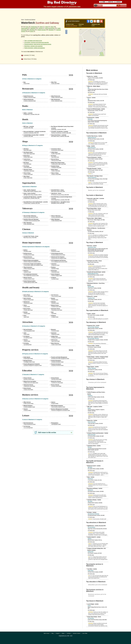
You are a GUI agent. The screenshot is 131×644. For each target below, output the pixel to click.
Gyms (25, 316)
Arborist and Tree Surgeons (58, 257)
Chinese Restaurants (29, 100)
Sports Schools (27, 298)
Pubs (27, 27)
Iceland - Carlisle (91, 314)
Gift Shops (26, 149)
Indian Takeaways (55, 219)
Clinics (25, 305)
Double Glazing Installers (30, 281)
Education (51, 30)
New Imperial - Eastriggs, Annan (95, 176)
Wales (63, 633)
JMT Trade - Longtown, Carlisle (95, 407)
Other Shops (27, 176)
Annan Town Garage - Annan (94, 617)
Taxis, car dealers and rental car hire (33, 41)
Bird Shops (26, 163)
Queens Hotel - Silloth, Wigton (95, 218)
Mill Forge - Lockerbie (29, 126)
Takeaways (33, 28)
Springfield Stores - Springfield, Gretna (60, 202)
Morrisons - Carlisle (92, 246)
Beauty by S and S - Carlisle (94, 466)
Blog (53, 633)
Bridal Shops (27, 156)
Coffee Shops (54, 152)
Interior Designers (55, 274)
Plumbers (53, 267)
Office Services (27, 402)
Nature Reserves (55, 343)
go (119, 5)
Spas (52, 312)
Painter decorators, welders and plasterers (35, 48)
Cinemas (41, 28)
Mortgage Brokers (28, 361)
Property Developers (56, 361)
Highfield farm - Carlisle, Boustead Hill (96, 526)
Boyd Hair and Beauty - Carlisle (95, 488)
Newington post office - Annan (95, 261)
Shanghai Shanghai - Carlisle (94, 169)
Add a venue (46, 633)
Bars (25, 82)
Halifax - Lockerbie (28, 113)
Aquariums (54, 333)
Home (23, 20)
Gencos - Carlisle (91, 98)
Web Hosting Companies (57, 406)
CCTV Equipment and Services (59, 260)
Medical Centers (55, 305)
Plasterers (26, 271)
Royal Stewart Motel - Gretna (94, 208)
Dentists (26, 312)
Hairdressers (27, 302)
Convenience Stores (56, 149)
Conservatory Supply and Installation (32, 264)
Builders (26, 250)
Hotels (47, 27)
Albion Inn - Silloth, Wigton (94, 86)
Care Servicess (55, 295)
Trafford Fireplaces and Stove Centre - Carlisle (96, 393)
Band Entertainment (28, 423)
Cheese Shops (27, 173)
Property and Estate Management (59, 357)
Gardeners (54, 250)
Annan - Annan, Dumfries (30, 193)
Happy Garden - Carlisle (93, 367)
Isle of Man (85, 633)
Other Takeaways (28, 223)
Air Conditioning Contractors (30, 274)
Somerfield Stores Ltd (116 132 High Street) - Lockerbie (62, 198)
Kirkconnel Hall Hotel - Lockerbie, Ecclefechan (35, 132)
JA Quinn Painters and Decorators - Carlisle (98, 433)
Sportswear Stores (56, 309)
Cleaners (26, 409)
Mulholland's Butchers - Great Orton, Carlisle (96, 284)
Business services (30, 395)
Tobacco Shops (55, 173)
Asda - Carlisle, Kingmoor (30, 190)
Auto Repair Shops (28, 152)
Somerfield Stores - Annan (57, 190)
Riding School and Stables (30, 381)
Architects (54, 278)
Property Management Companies (32, 364)
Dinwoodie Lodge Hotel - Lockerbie (96, 198)
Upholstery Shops (28, 170)
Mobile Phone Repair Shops (58, 163)
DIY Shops (54, 156)
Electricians (54, 271)
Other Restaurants (56, 100)
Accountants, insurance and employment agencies (37, 42)
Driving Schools (55, 378)
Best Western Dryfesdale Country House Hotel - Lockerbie (63, 127)
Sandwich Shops (55, 166)
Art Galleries (27, 336)
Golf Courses (54, 340)
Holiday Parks (55, 336)
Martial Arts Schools (56, 381)
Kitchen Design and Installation (31, 260)
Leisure (32, 31)
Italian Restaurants (56, 96)
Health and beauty (31, 287)
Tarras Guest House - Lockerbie (59, 135)
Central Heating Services (57, 253)
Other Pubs (54, 82)
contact (119, 2)
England (58, 633)
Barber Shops (54, 170)
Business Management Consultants (60, 409)
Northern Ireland (77, 633)
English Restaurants (28, 96)
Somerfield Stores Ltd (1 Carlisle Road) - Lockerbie (36, 202)
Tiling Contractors (28, 267)
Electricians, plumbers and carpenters (34, 46)
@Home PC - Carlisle (92, 296)
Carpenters (54, 264)
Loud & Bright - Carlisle (93, 604)
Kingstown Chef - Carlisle (93, 325)
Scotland (69, 633)
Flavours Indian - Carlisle (93, 346)
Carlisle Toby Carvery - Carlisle (95, 136)
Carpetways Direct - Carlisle (94, 446)
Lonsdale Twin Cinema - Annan (31, 236)
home (104, 2)
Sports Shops (27, 295)
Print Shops (26, 166)
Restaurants (34, 27)
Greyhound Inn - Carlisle (93, 118)
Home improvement (50, 28)
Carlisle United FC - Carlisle (94, 537)
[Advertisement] (65, 13)
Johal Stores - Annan (56, 193)
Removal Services (28, 257)
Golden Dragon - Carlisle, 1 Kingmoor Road (98, 357)
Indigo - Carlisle (91, 146)
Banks (41, 27)
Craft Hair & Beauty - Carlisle (94, 500)
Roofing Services (28, 253)
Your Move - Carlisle (92, 569)
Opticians (53, 302)
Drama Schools (27, 388)
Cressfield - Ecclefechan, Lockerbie (60, 132)
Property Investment (56, 364)
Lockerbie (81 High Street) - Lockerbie (33, 197)
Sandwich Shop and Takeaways (31, 219)
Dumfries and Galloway (30, 20)
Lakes (25, 333)
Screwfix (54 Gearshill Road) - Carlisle (96, 272)
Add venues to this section (47, 432)
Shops (52, 27)
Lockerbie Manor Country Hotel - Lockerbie (34, 135)
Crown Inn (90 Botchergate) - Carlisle (96, 109)
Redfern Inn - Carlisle (92, 76)
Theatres (26, 340)
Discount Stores (55, 159)
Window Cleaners (28, 278)
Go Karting (26, 343)
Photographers (55, 423)
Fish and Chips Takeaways (30, 216)
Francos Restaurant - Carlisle (94, 157)
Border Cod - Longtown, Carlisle (95, 337)
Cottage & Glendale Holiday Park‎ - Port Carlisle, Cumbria (97, 549)
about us (111, 2)
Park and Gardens (28, 329)
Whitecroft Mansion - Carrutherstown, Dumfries (96, 229)
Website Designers (28, 406)
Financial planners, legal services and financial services (38, 44)
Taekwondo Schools (28, 385)
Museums (54, 329)
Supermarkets (25, 28)
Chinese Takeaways (56, 216)
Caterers (53, 402)
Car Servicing (27, 426)
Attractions (32, 30)
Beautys (53, 298)
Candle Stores (27, 159)
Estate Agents (27, 357)
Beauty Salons (27, 309)
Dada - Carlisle (91, 477)
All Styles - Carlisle (92, 512)
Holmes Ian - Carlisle (92, 420)
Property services (42, 30)
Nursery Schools (55, 385)
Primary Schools (28, 378)
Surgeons (54, 316)
